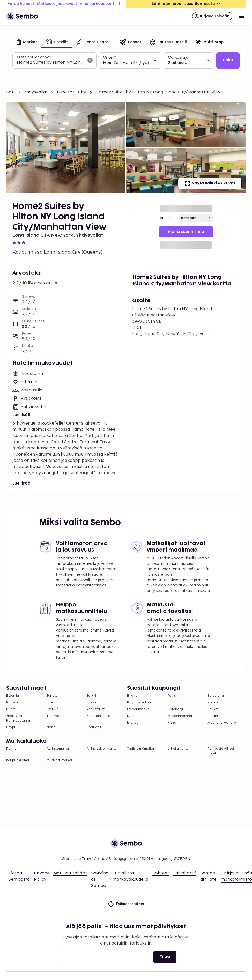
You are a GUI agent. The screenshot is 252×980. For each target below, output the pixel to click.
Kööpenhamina (180, 716)
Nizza (172, 723)
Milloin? (109, 58)
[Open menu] (242, 16)
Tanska (52, 696)
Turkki (91, 696)
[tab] (27, 43)
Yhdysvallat (36, 92)
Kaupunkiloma (18, 760)
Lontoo (173, 703)
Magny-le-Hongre (222, 723)
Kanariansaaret (99, 716)
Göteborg (175, 709)
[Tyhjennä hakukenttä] (90, 60)
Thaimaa (53, 716)
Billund (132, 696)
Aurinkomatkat (58, 749)
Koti (10, 92)
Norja (51, 727)
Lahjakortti (185, 873)
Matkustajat (179, 58)
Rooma (213, 703)
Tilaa (165, 957)
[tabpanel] (126, 61)
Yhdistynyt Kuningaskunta (18, 718)
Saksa (91, 703)
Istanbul (133, 723)
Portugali (94, 727)
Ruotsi (11, 709)
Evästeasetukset (126, 904)
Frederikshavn (138, 709)
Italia (50, 703)
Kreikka (53, 709)
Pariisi (172, 696)
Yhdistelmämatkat (141, 749)
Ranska (12, 703)
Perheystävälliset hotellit (221, 751)
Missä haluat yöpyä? (35, 57)
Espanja (13, 696)
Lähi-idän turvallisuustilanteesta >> (186, 4)
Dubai (132, 716)
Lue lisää (21, 415)
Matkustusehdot (70, 873)
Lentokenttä (168, 218)
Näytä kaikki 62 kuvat (210, 183)
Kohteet (161, 873)
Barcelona (216, 696)
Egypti (11, 727)
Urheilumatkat (179, 749)
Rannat (12, 749)
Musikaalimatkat (59, 760)
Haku (228, 60)
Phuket (213, 709)
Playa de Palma (139, 703)
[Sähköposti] (103, 957)
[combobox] (50, 63)
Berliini (213, 716)
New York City (72, 92)
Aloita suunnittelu (186, 232)
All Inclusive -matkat (102, 749)
